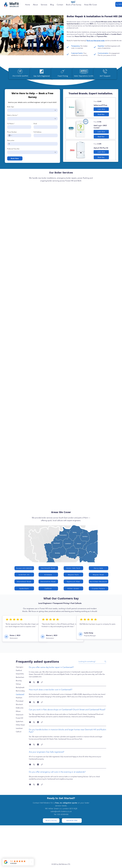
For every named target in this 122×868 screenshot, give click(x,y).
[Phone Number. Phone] (21, 135)
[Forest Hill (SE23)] (24, 568)
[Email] (45, 127)
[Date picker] (9, 144)
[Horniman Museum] (99, 582)
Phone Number (12, 132)
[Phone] (117, 4)
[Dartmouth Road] (48, 568)
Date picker (11, 140)
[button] (60, 5)
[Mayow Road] (99, 575)
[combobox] (32, 110)
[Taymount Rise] (73, 582)
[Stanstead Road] (24, 582)
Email (35, 124)
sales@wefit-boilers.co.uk (61, 811)
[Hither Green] (73, 588)
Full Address (37, 132)
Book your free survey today (96, 41)
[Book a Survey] (51, 821)
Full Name (11, 124)
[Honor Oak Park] (73, 568)
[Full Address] (45, 135)
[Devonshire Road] (48, 582)
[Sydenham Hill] (24, 575)
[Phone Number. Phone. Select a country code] (10, 135)
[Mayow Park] (73, 575)
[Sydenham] (24, 588)
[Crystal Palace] (99, 588)
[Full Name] (19, 127)
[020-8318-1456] (72, 821)
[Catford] (48, 588)
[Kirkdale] (48, 575)
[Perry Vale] (99, 568)
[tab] (20, 667)
